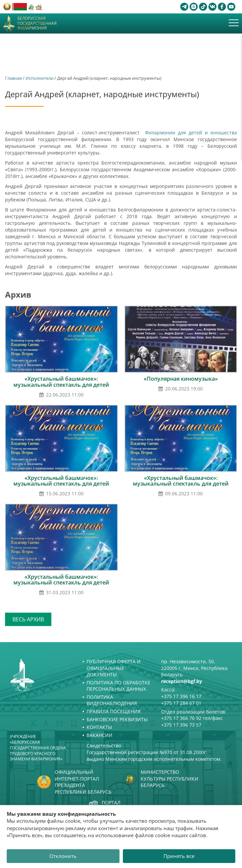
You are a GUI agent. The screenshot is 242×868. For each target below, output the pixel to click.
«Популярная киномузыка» (181, 379)
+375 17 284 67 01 (181, 703)
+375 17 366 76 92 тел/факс (192, 718)
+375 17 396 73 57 (181, 725)
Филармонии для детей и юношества (190, 133)
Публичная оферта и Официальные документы (114, 668)
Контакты (99, 727)
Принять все (179, 856)
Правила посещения (114, 711)
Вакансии (100, 735)
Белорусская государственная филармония (37, 23)
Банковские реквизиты (117, 719)
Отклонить (63, 856)
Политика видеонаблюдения (112, 700)
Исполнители (39, 78)
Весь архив (28, 619)
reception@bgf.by (182, 681)
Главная (13, 78)
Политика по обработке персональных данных (118, 686)
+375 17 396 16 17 (181, 696)
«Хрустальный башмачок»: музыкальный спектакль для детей (61, 382)
